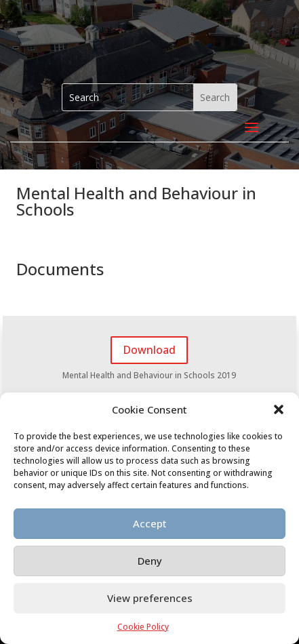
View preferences (150, 598)
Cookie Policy (143, 627)
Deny (150, 561)
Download (149, 350)
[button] (279, 409)
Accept (150, 523)
